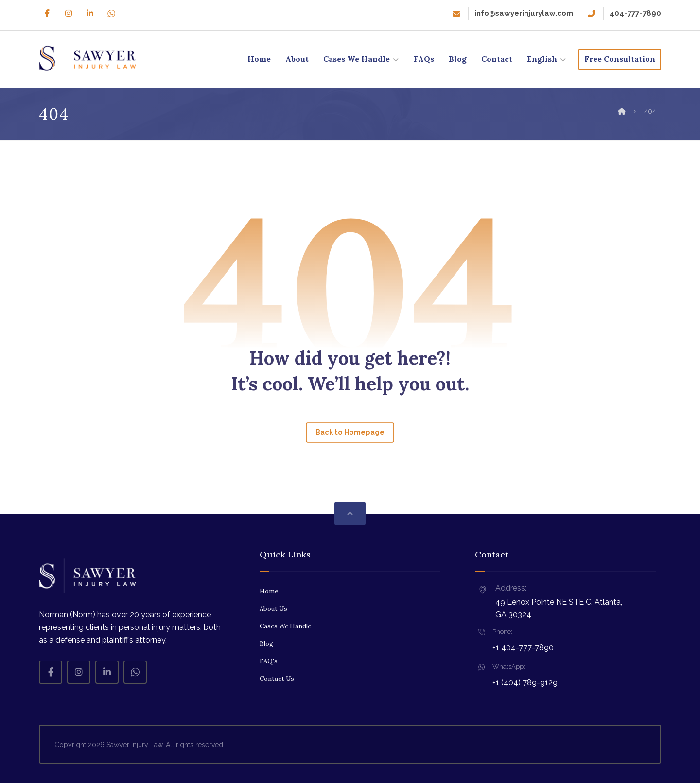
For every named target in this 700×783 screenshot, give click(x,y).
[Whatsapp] (111, 13)
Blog (266, 644)
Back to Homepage (350, 432)
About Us (273, 609)
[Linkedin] (90, 13)
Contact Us (277, 679)
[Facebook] (47, 13)
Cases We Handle (285, 626)
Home (269, 591)
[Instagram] (69, 13)
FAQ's (269, 661)
